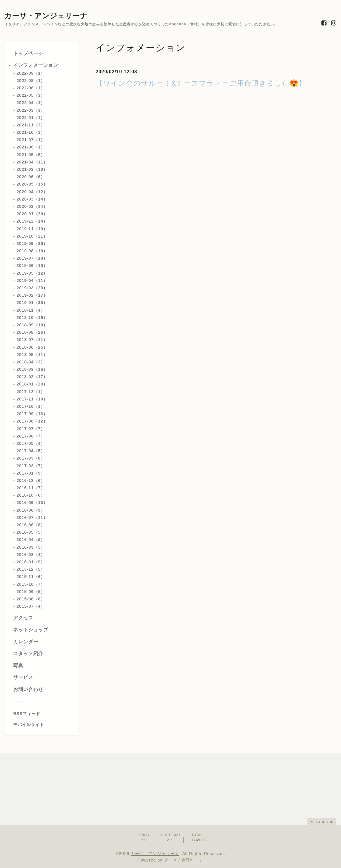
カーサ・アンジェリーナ (46, 16)
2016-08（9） (31, 510)
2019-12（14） (32, 221)
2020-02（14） (32, 206)
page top (321, 821)
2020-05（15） (32, 184)
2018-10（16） (32, 318)
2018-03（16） (32, 369)
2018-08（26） (32, 332)
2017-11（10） (32, 399)
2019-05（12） (32, 273)
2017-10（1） (31, 406)
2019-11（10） (32, 229)
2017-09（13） (32, 414)
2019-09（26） (32, 243)
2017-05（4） (31, 443)
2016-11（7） (31, 488)
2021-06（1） (31, 147)
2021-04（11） (32, 162)
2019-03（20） (32, 288)
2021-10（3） (31, 132)
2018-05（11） (32, 355)
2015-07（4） (31, 606)
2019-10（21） (32, 236)
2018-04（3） (31, 362)
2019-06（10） (32, 266)
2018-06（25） (32, 347)
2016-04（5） (31, 540)
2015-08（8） (31, 599)
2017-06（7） (31, 436)
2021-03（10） (32, 169)
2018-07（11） (32, 340)
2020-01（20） (32, 214)
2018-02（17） (32, 377)
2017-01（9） (31, 473)
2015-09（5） (31, 592)
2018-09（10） (32, 325)
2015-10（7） (31, 584)
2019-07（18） (32, 258)
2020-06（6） (31, 177)
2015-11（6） (31, 577)
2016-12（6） (31, 480)
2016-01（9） (31, 562)
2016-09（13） (32, 503)
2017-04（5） (31, 451)
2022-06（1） (31, 88)
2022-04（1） (31, 103)
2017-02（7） (31, 466)
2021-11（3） (31, 125)
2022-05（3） (31, 95)
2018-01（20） (32, 384)
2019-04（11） (32, 281)
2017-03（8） (31, 458)
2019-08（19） (32, 251)
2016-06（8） (31, 525)
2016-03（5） (31, 547)
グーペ (170, 860)
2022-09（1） (31, 73)
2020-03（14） (32, 199)
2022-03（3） (31, 110)
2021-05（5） (31, 155)
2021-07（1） (31, 140)
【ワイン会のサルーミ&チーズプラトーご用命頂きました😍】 (201, 83)
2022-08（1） (31, 81)
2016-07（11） (32, 518)
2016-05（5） (31, 532)
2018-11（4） (31, 310)
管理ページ (192, 860)
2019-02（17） (32, 295)
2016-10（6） (31, 495)
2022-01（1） (31, 118)
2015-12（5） (31, 569)
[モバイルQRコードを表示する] (43, 725)
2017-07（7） (31, 429)
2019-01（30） (32, 303)
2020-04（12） (32, 192)
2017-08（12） (32, 421)
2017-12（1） (31, 392)
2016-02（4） (31, 555)
